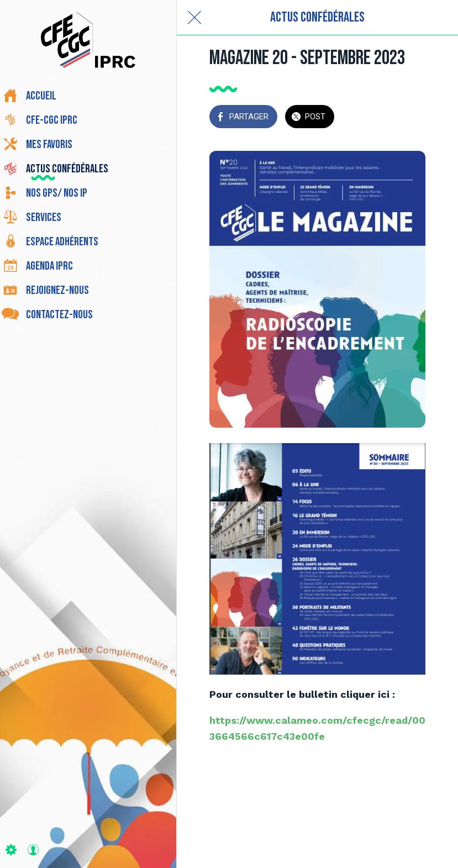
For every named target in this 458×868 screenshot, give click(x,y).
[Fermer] (194, 18)
